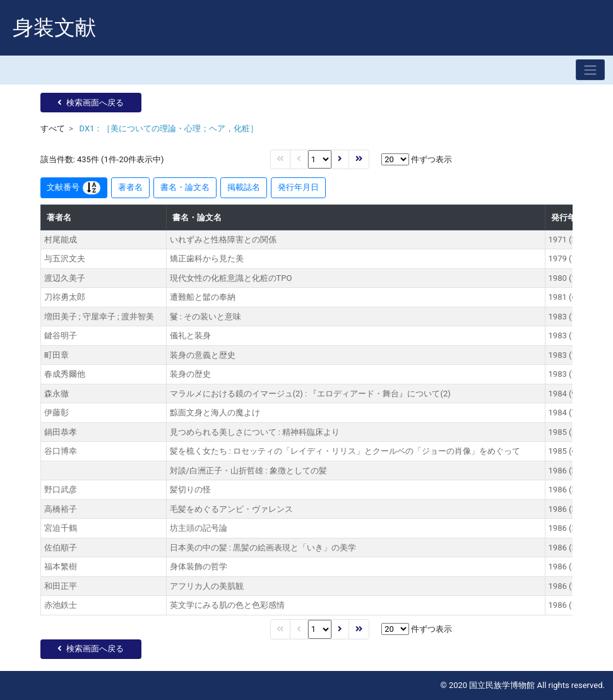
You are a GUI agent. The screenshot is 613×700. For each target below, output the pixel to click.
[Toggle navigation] (590, 70)
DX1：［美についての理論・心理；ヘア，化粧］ (169, 128)
